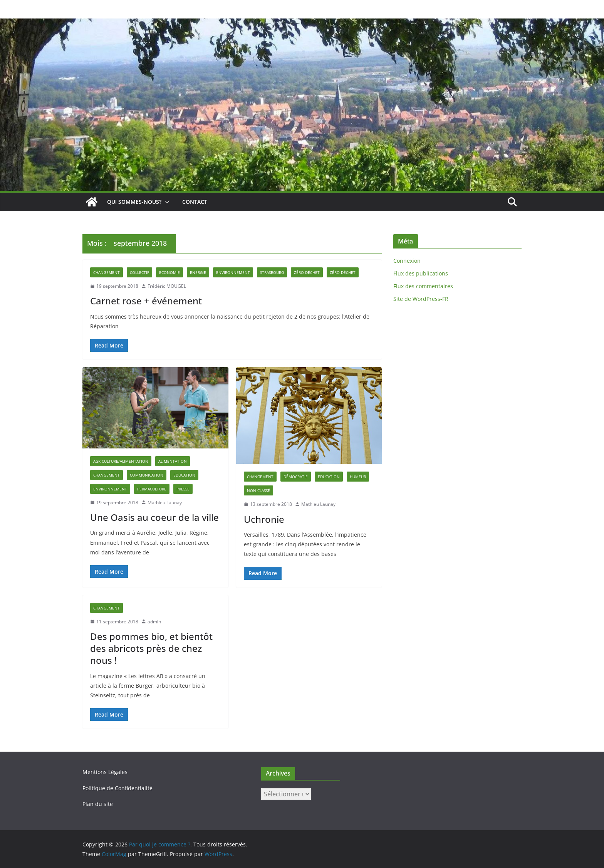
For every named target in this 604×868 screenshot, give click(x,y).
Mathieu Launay (165, 503)
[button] (166, 202)
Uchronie (264, 519)
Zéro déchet (307, 272)
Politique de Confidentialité (117, 788)
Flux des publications (421, 273)
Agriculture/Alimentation (121, 461)
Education (184, 475)
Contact (195, 202)
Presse (183, 489)
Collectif (139, 272)
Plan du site (98, 804)
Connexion (407, 261)
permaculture (152, 489)
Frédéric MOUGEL (167, 286)
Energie (198, 272)
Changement (107, 272)
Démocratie (296, 477)
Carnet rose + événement (146, 301)
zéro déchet (343, 272)
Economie (169, 272)
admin (154, 622)
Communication (147, 475)
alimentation (173, 461)
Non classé (258, 490)
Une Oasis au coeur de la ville (154, 517)
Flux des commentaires (423, 286)
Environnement (233, 272)
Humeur (358, 477)
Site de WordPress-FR (421, 299)
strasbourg (272, 272)
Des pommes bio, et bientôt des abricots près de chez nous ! (151, 648)
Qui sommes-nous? (134, 202)
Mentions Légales (105, 772)
